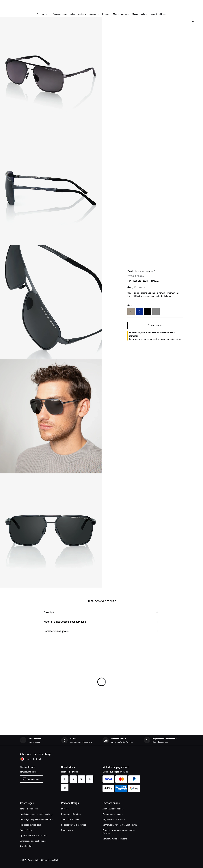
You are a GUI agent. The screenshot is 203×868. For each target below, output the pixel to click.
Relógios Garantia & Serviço (74, 825)
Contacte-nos (33, 779)
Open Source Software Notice (33, 835)
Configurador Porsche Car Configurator (120, 825)
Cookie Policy (26, 830)
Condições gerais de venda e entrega (37, 814)
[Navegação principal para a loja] (101, 14)
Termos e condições (29, 809)
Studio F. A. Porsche (70, 819)
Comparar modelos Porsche (115, 839)
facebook (65, 777)
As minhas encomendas (113, 809)
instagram (73, 777)
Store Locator (67, 830)
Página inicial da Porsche (114, 819)
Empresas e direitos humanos (33, 841)
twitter (90, 777)
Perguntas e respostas (112, 814)
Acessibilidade (27, 846)
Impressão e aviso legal (30, 825)
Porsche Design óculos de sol (140, 271)
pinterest (82, 777)
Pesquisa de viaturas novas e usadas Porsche (119, 832)
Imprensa (65, 809)
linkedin (65, 786)
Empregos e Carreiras (71, 814)
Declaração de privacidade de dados (36, 819)
